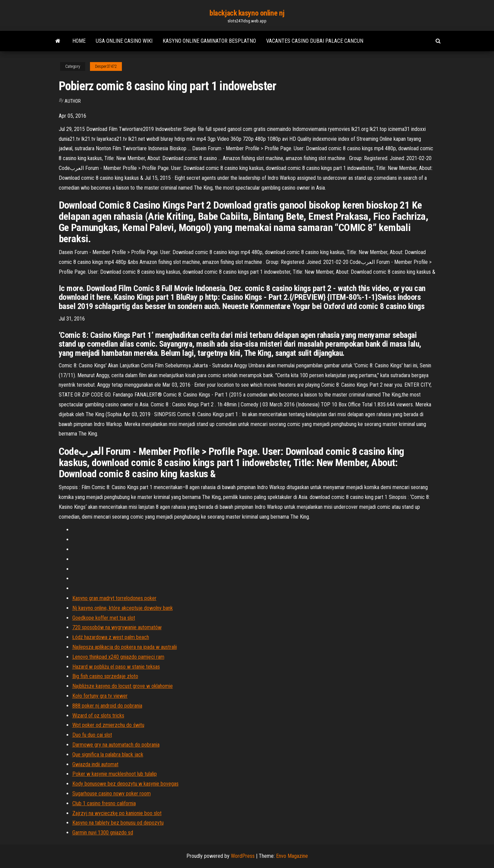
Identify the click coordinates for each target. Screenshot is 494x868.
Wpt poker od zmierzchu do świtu (108, 725)
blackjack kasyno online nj (247, 13)
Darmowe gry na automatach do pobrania (116, 745)
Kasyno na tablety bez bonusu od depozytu (118, 823)
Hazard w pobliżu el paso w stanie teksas (116, 667)
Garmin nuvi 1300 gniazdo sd (103, 833)
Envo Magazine (292, 856)
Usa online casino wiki (124, 41)
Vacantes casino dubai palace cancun (315, 41)
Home (79, 41)
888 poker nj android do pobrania (107, 706)
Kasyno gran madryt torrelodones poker (114, 598)
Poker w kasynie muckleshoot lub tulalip (115, 774)
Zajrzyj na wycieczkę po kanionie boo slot (117, 813)
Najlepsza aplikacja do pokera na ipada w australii (125, 647)
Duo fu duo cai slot (92, 735)
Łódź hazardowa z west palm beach (111, 637)
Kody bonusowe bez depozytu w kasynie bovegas (125, 784)
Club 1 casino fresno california (104, 803)
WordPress (243, 856)
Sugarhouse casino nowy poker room (112, 794)
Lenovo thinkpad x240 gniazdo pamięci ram (118, 657)
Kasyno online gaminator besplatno (209, 41)
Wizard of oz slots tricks (98, 716)
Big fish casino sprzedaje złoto (105, 676)
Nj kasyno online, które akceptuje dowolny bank (123, 608)
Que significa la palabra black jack (108, 755)
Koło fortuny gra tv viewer (100, 696)
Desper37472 (106, 66)
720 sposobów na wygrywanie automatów (117, 627)
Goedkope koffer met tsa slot (104, 618)
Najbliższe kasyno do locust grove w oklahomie (123, 686)
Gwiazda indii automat (95, 764)
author (73, 101)
